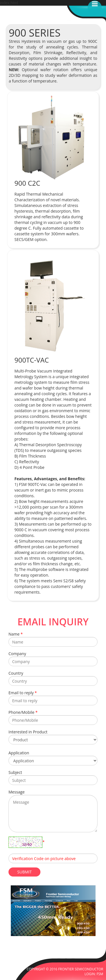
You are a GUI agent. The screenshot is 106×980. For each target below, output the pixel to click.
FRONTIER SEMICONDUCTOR (81, 969)
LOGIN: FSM (94, 974)
